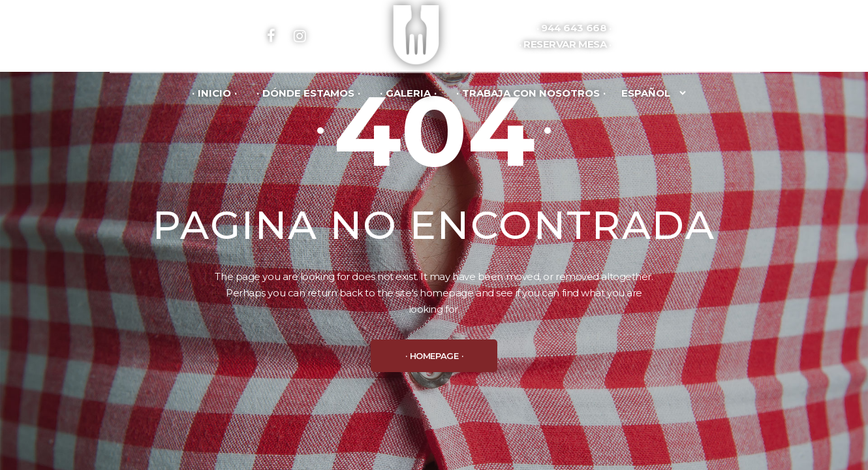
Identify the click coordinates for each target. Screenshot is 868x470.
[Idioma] (652, 93)
